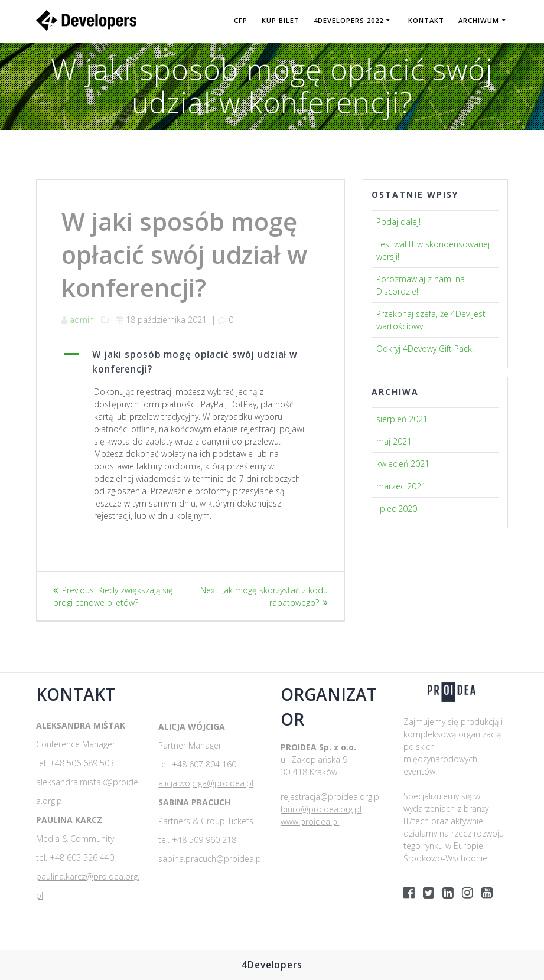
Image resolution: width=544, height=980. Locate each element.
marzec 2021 (401, 486)
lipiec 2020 (397, 509)
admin (82, 320)
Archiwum (479, 20)
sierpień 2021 (402, 419)
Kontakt (426, 20)
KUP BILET (281, 20)
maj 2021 (394, 441)
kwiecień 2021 (403, 464)
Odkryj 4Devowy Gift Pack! (425, 349)
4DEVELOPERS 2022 (348, 20)
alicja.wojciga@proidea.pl (206, 783)
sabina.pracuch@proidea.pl (211, 859)
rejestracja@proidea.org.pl (331, 797)
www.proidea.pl (310, 821)
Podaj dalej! (398, 222)
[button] (190, 362)
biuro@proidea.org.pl (321, 809)
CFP (241, 20)
